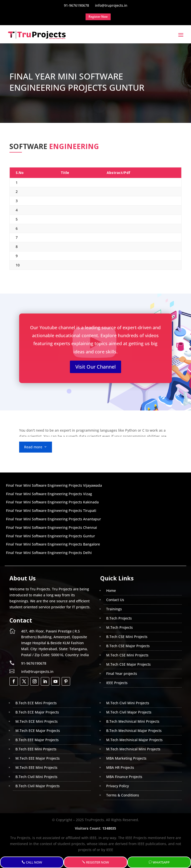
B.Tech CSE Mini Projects (127, 637)
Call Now (34, 862)
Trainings (114, 609)
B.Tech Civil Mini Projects (36, 777)
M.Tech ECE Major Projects (38, 731)
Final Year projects (122, 673)
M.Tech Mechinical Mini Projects (133, 749)
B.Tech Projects (119, 618)
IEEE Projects (117, 683)
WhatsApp (161, 862)
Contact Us (115, 600)
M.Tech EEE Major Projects (38, 758)
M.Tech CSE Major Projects (128, 664)
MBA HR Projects (120, 767)
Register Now (97, 862)
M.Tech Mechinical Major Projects (134, 740)
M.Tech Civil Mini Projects (128, 703)
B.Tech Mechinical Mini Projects (133, 721)
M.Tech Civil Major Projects (129, 712)
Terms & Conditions (123, 795)
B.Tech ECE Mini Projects (36, 703)
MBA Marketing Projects (126, 758)
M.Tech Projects (119, 627)
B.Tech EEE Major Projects (37, 740)
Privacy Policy (118, 786)
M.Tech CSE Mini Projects (127, 655)
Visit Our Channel (95, 367)
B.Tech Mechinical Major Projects (134, 731)
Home (111, 591)
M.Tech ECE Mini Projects (37, 721)
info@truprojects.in (37, 671)
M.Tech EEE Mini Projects (36, 767)
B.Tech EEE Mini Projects (36, 749)
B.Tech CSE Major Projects (128, 646)
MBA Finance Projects (124, 777)
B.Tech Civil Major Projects (38, 786)
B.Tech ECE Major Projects (37, 712)
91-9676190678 (34, 663)
